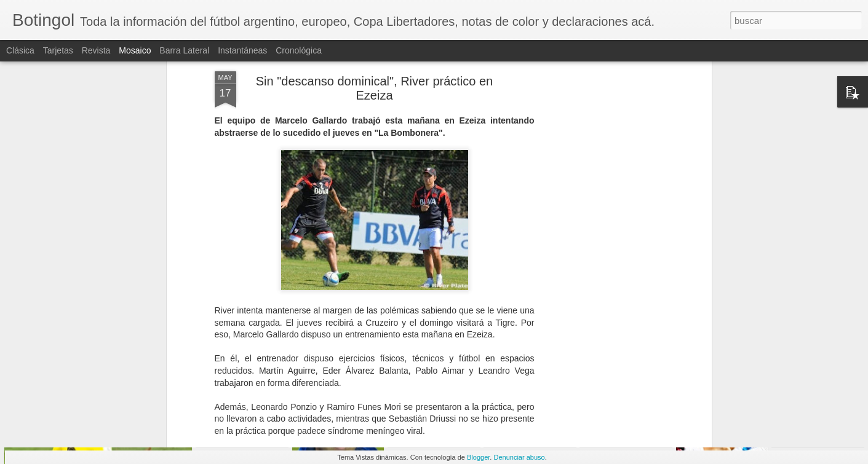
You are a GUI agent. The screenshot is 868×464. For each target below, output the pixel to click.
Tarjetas (58, 50)
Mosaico (135, 50)
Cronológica (299, 50)
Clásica (20, 50)
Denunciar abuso (519, 457)
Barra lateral (184, 50)
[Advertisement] (602, 192)
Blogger (478, 457)
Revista (96, 50)
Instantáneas (242, 50)
